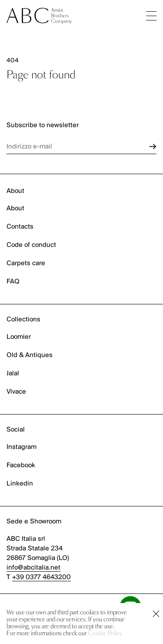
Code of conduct (31, 245)
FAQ (13, 282)
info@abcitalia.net (33, 568)
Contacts (20, 227)
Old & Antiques (30, 355)
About (15, 209)
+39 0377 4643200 (42, 577)
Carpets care (26, 263)
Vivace (16, 392)
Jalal (13, 374)
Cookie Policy (105, 634)
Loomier (19, 337)
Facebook (21, 465)
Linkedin (20, 484)
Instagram (22, 447)
